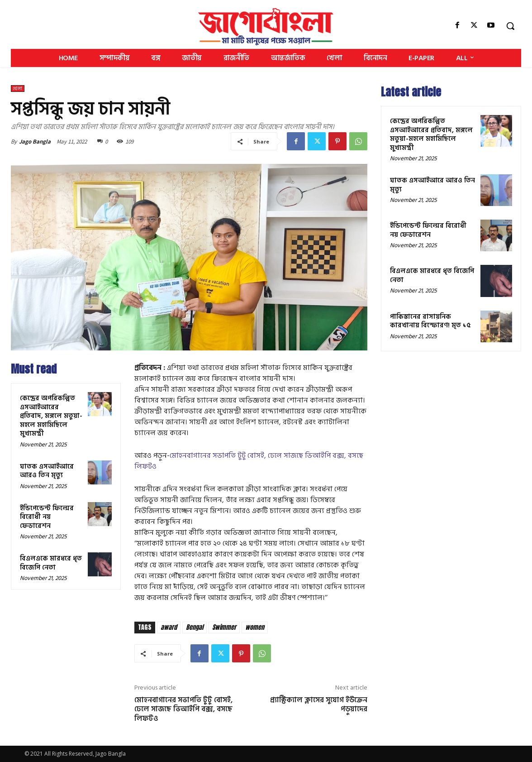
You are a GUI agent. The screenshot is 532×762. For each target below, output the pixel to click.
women (255, 627)
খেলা (18, 89)
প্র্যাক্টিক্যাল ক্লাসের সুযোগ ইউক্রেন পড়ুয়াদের (319, 705)
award (169, 627)
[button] (510, 26)
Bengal (195, 627)
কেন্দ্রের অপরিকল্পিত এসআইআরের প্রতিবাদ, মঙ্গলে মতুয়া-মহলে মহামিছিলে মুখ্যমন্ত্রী (51, 416)
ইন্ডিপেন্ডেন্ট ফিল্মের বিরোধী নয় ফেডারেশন (47, 517)
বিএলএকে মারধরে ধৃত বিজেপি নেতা (51, 563)
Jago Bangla (35, 141)
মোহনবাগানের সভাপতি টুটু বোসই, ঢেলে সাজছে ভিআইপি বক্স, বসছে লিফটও (249, 461)
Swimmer (224, 627)
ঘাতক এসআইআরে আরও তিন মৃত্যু (47, 471)
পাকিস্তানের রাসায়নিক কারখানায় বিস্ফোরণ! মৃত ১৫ (430, 321)
